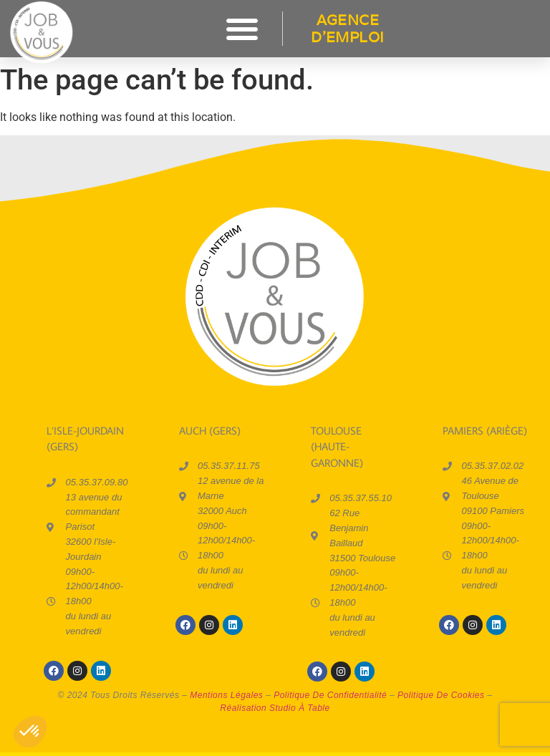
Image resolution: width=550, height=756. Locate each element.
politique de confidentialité (330, 695)
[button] (242, 29)
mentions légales (226, 695)
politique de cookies (441, 695)
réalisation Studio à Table (275, 708)
